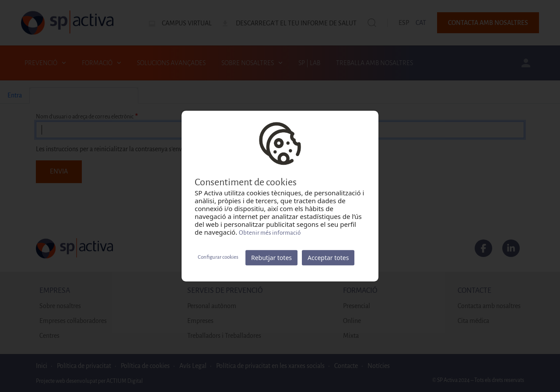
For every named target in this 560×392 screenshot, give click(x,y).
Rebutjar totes (271, 258)
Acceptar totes (328, 258)
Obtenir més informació (270, 233)
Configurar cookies (218, 257)
